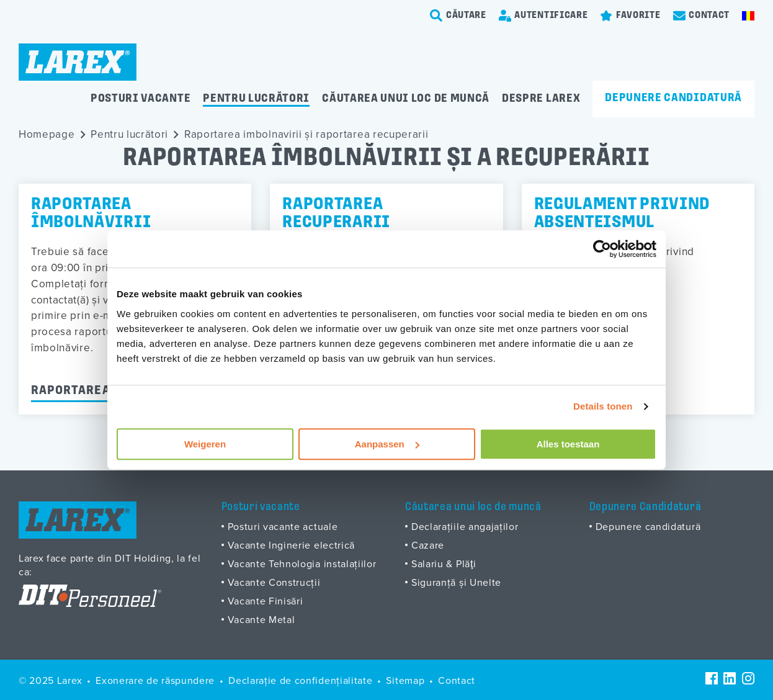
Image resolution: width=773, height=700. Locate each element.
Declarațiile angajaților (465, 526)
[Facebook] (712, 678)
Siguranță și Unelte (456, 582)
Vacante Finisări (266, 601)
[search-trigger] (458, 16)
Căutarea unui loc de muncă (406, 99)
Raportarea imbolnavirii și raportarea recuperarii (306, 134)
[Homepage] (78, 62)
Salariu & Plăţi (444, 563)
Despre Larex (541, 99)
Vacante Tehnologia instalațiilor (302, 563)
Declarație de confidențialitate (300, 680)
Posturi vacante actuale (283, 526)
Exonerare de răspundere (155, 680)
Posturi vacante (141, 99)
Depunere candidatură (673, 98)
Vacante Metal (261, 619)
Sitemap (405, 680)
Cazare (428, 545)
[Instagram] (748, 678)
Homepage (47, 134)
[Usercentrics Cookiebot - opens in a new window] (602, 249)
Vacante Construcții (274, 582)
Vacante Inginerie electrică (292, 545)
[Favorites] (630, 16)
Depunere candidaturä (648, 526)
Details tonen (603, 406)
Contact (457, 680)
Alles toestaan (568, 444)
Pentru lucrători (256, 99)
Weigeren (205, 444)
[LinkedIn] (730, 678)
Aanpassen (387, 444)
